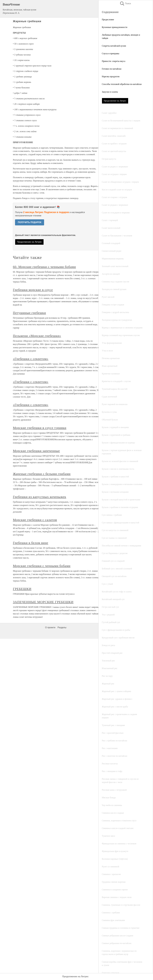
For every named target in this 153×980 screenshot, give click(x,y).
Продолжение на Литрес (115, 101)
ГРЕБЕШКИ (22, 589)
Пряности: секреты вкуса (114, 61)
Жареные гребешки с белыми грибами (42, 474)
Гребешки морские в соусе (33, 290)
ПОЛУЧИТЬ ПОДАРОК (30, 222)
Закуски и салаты (110, 92)
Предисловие (108, 20)
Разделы (62, 627)
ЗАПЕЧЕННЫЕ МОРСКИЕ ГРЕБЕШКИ (43, 602)
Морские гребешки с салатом (35, 520)
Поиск (125, 3)
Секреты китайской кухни (114, 46)
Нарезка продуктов (111, 76)
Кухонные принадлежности (115, 27)
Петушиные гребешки (29, 313)
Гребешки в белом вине (31, 543)
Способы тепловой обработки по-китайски (122, 84)
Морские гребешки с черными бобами (42, 566)
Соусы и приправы (111, 53)
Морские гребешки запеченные (36, 451)
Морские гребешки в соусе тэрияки (40, 428)
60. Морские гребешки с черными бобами (44, 267)
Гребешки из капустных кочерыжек (39, 497)
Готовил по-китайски (112, 69)
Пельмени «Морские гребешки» (37, 336)
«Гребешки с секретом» (31, 359)
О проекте (50, 627)
